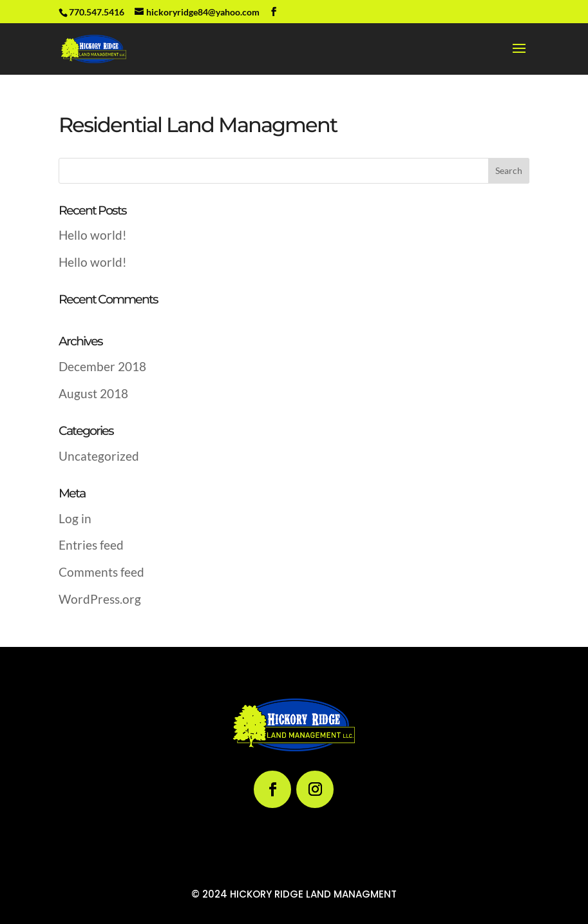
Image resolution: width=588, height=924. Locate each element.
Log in (75, 518)
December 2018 (102, 366)
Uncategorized (99, 456)
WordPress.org (100, 599)
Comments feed (101, 572)
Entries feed (91, 545)
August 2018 (93, 393)
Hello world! (93, 235)
